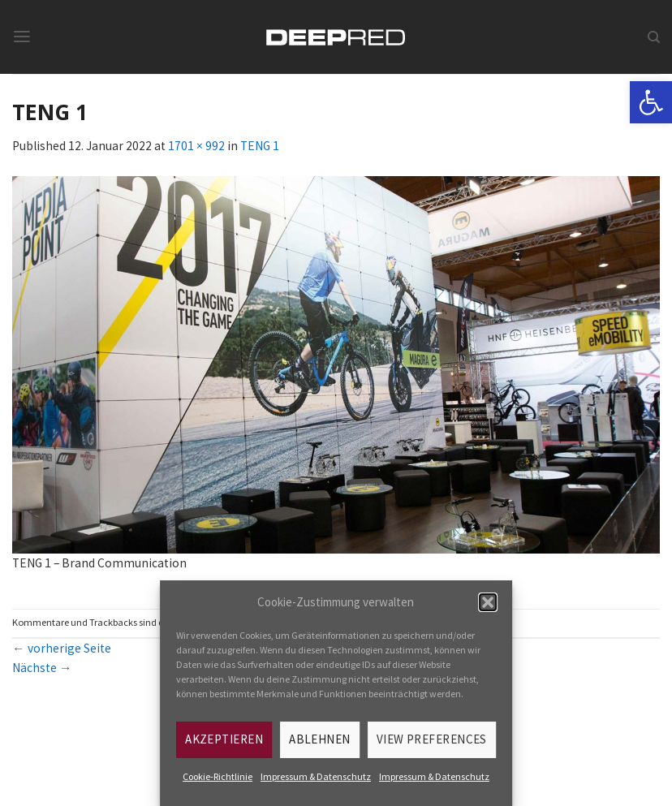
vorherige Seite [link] (62, 648)
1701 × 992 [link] (196, 146)
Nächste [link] (42, 668)
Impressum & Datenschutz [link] (316, 776)
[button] (488, 602)
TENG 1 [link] (260, 146)
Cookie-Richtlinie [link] (218, 776)
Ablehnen (320, 739)
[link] (651, 102)
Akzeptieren (224, 739)
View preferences (432, 739)
